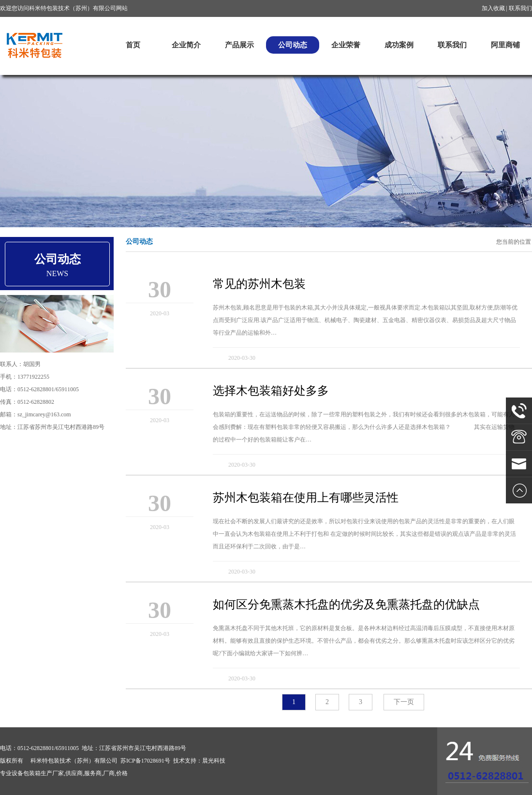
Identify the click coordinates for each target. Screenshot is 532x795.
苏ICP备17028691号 (145, 761)
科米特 (34, 45)
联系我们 (520, 8)
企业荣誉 (346, 45)
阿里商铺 (505, 45)
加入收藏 (493, 8)
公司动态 (293, 45)
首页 (133, 45)
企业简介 (186, 45)
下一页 (404, 702)
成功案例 (399, 45)
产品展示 (239, 45)
